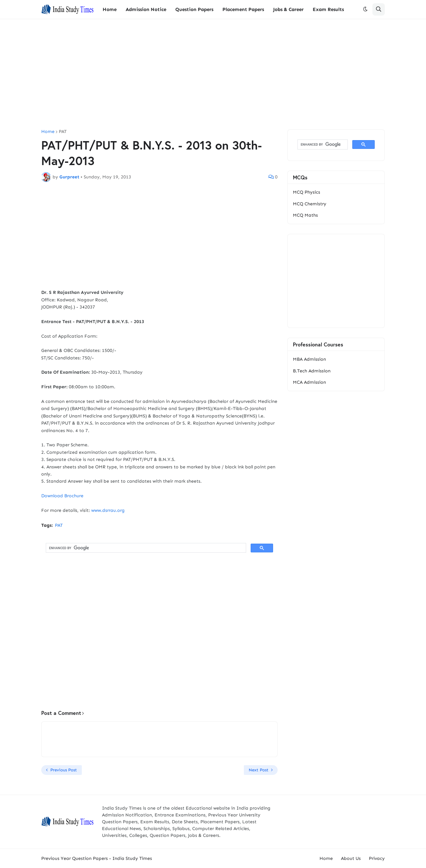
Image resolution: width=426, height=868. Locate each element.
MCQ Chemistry (310, 204)
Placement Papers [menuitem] (243, 9)
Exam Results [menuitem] (328, 9)
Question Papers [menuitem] (194, 9)
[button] (365, 9)
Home (48, 132)
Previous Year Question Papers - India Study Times (97, 858)
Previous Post (64, 770)
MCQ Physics (307, 192)
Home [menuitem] (110, 9)
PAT (63, 132)
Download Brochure (62, 496)
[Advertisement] (213, 74)
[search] (145, 548)
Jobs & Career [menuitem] (288, 9)
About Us (351, 858)
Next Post (259, 770)
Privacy (377, 858)
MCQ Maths (305, 215)
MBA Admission (309, 359)
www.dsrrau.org (108, 510)
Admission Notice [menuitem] (146, 9)
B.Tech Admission (312, 371)
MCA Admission (309, 382)
